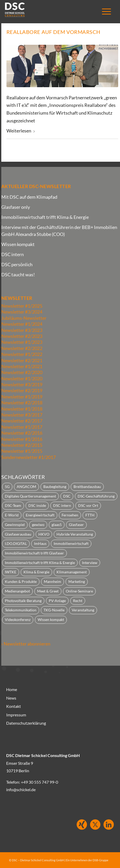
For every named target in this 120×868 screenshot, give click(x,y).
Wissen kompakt (18, 244)
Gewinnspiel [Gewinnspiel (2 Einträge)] (15, 525)
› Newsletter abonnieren (26, 644)
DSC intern (13, 254)
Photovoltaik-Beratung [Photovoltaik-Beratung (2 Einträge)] (23, 601)
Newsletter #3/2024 (22, 312)
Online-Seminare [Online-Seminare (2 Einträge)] (79, 591)
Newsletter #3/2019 (22, 384)
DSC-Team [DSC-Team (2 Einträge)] (13, 505)
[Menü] (104, 12)
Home (12, 689)
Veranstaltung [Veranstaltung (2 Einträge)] (83, 610)
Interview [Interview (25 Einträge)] (90, 563)
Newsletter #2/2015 (22, 445)
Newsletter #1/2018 (22, 409)
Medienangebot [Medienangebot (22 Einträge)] (17, 591)
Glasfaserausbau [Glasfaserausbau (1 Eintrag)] (18, 534)
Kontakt (14, 706)
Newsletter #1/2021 (22, 366)
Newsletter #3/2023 (22, 330)
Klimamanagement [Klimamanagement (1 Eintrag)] (72, 572)
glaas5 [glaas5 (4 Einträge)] (57, 525)
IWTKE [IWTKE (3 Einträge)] (11, 572)
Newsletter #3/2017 (22, 415)
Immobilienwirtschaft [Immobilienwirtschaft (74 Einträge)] (71, 543)
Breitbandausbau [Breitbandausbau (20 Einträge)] (87, 487)
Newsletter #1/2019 (22, 397)
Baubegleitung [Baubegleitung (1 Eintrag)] (55, 487)
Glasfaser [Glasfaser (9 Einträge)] (76, 525)
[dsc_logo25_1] (45, 10)
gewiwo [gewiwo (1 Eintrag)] (38, 525)
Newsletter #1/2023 (22, 342)
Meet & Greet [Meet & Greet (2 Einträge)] (48, 591)
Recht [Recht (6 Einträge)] (78, 601)
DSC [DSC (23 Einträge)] (67, 496)
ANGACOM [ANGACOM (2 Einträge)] (26, 487)
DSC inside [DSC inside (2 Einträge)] (37, 505)
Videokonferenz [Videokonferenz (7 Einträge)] (18, 620)
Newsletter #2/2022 (22, 348)
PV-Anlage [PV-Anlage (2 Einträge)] (57, 601)
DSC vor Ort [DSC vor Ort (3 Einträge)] (88, 505)
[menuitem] (104, 12)
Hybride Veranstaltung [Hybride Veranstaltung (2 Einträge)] (75, 534)
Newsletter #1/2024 (22, 324)
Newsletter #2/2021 (22, 360)
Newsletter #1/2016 (22, 439)
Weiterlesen (21, 131)
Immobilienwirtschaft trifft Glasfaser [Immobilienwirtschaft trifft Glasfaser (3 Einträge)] (34, 553)
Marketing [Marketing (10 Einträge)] (77, 581)
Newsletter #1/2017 (22, 427)
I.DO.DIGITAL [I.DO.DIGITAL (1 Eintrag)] (16, 543)
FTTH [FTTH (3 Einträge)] (90, 515)
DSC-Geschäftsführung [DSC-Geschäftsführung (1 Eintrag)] (96, 496)
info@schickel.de (21, 789)
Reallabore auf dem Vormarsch (53, 32)
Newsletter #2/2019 (22, 390)
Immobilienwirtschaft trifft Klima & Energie (45, 217)
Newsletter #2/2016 (22, 433)
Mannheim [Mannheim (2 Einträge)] (53, 581)
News (11, 698)
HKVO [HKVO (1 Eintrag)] (44, 534)
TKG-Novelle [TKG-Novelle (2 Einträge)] (54, 610)
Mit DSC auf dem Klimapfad (29, 197)
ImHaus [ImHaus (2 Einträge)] (40, 543)
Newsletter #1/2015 (22, 451)
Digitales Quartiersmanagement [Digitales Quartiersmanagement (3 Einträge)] (30, 496)
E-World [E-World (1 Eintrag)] (12, 515)
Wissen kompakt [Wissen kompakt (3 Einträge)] (51, 620)
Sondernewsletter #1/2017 (29, 457)
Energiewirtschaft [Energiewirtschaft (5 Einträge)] (40, 515)
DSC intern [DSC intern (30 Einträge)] (62, 505)
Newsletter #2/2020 (22, 372)
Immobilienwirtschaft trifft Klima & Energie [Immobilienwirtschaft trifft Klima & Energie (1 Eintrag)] (40, 563)
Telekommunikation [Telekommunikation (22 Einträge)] (21, 610)
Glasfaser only (16, 207)
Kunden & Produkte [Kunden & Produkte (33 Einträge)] (21, 581)
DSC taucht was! (18, 275)
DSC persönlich (17, 264)
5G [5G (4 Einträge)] (7, 487)
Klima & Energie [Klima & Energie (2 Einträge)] (36, 572)
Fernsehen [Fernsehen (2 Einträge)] (70, 515)
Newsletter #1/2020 (22, 379)
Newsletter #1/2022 (22, 354)
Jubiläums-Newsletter (24, 318)
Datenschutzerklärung (26, 723)
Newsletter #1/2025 (22, 306)
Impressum (16, 715)
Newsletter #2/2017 (22, 421)
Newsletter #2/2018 (22, 403)
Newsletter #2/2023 (22, 336)
